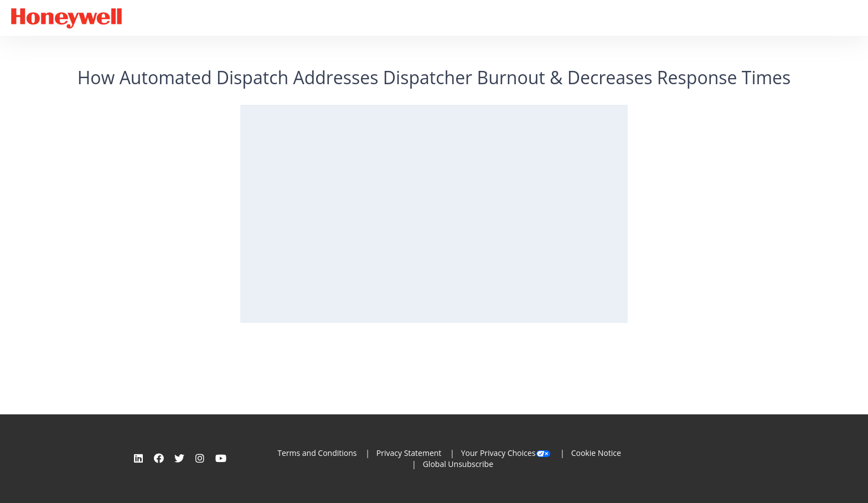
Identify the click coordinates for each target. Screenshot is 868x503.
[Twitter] (179, 458)
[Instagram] (200, 458)
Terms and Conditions (317, 453)
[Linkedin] (138, 458)
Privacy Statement (409, 453)
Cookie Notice (596, 453)
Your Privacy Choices (507, 453)
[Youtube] (221, 458)
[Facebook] (159, 458)
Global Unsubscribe (458, 464)
